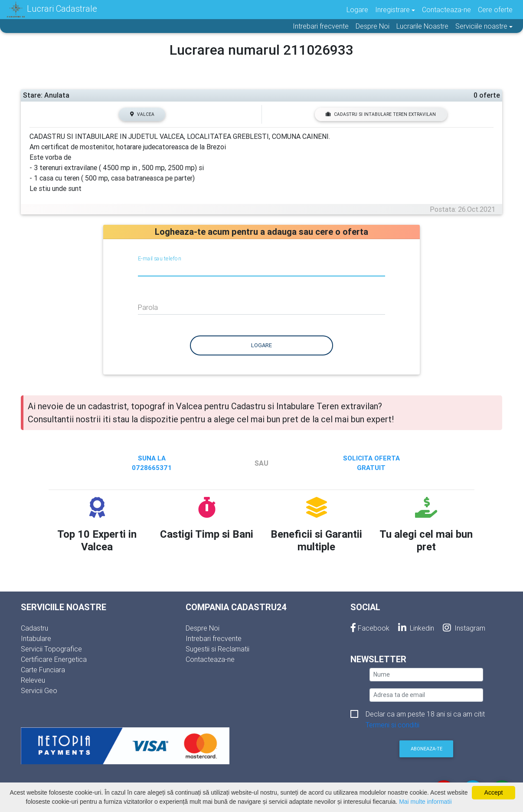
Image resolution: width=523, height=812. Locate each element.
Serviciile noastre (481, 26)
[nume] (427, 675)
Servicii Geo (39, 690)
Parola (148, 307)
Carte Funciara (43, 670)
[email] (427, 695)
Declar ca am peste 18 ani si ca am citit (425, 715)
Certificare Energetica (54, 659)
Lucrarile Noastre (422, 26)
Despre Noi (373, 26)
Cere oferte (495, 10)
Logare (357, 10)
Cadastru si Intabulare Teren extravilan (381, 114)
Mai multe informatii (425, 802)
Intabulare (36, 638)
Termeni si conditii (392, 725)
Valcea (142, 114)
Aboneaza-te (427, 749)
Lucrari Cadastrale (52, 10)
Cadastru (34, 628)
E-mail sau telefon (159, 258)
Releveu (33, 680)
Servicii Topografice (51, 649)
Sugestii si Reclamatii (217, 649)
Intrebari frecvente (321, 26)
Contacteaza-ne (446, 10)
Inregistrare (392, 10)
